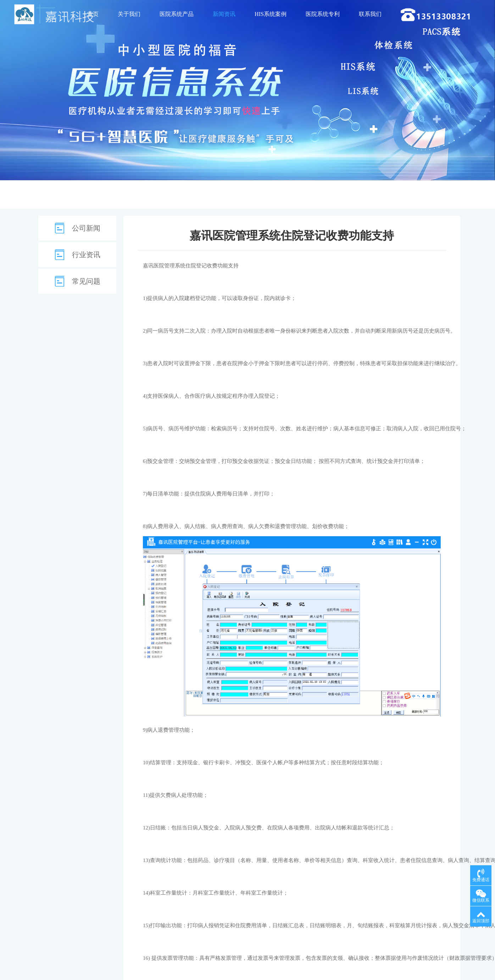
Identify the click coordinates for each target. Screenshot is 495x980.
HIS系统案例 (271, 14)
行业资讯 (86, 255)
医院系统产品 (177, 14)
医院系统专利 (323, 14)
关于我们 (129, 14)
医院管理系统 (169, 266)
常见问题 (86, 281)
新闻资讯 (224, 14)
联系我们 (370, 14)
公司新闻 (86, 228)
